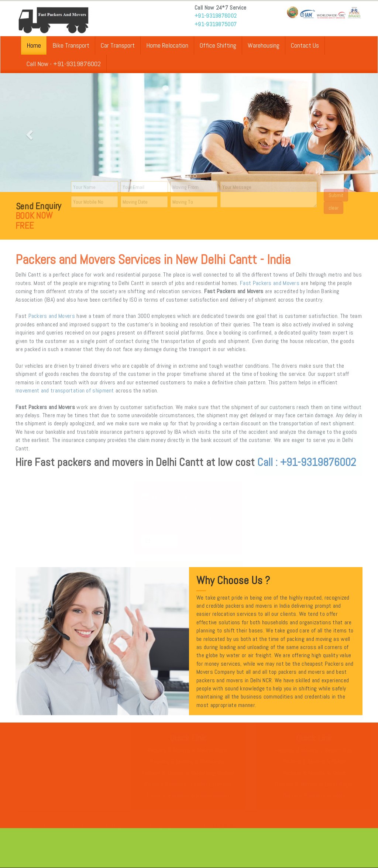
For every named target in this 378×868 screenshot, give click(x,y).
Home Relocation (167, 45)
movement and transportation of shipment (65, 390)
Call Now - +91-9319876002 (64, 64)
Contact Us (305, 45)
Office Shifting (218, 45)
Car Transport (118, 45)
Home (34, 45)
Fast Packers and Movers (270, 283)
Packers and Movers (52, 316)
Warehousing (264, 45)
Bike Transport (71, 45)
